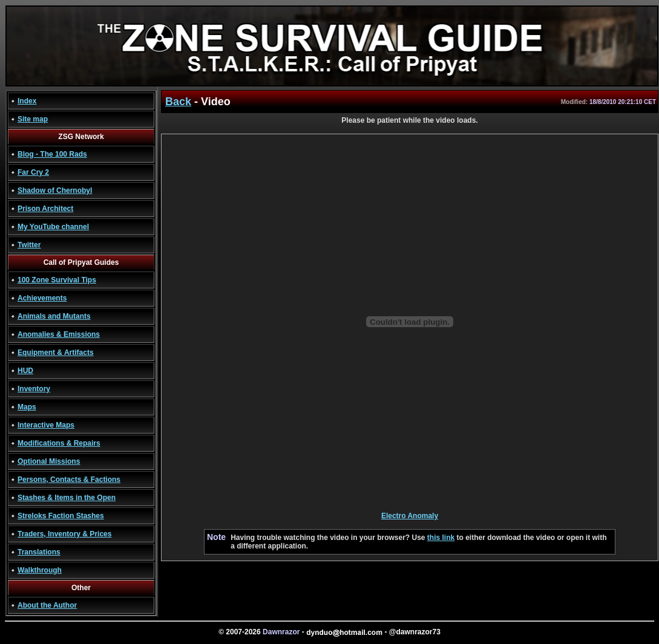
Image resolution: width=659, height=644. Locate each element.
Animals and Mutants (54, 316)
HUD (25, 371)
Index (27, 101)
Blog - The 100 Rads (52, 154)
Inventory (34, 389)
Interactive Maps (46, 425)
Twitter (29, 245)
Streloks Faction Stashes (61, 516)
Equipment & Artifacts (56, 353)
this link (441, 538)
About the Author (47, 605)
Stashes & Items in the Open (67, 498)
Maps (27, 407)
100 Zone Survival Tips (57, 280)
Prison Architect (45, 209)
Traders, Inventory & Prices (64, 534)
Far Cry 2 (33, 172)
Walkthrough (40, 570)
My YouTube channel (53, 227)
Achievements (42, 298)
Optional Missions (49, 461)
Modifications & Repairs (59, 443)
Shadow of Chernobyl (55, 190)
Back (178, 102)
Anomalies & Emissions (59, 334)
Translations (39, 552)
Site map (33, 119)
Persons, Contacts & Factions (69, 480)
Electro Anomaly (410, 516)
